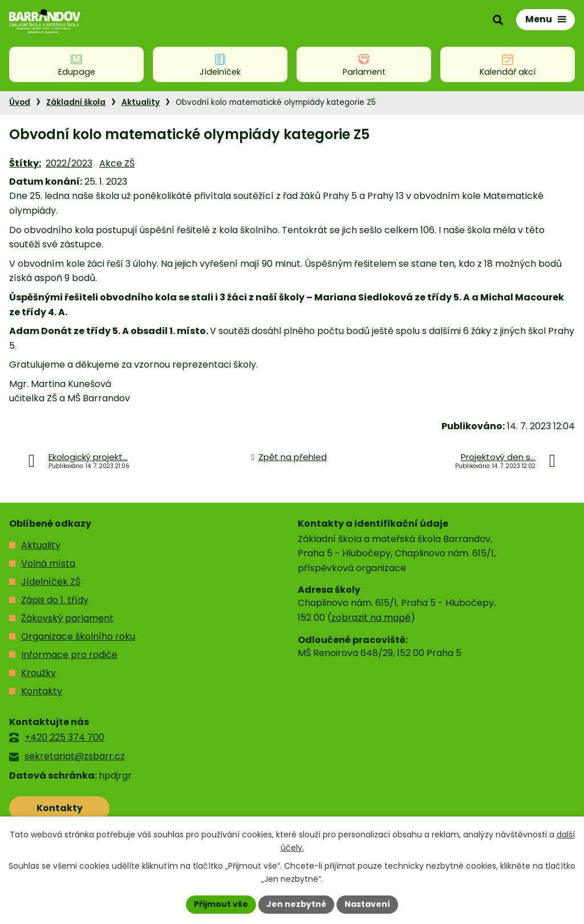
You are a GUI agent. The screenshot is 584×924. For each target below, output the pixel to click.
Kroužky (38, 673)
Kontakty (42, 691)
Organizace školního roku (78, 636)
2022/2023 (69, 163)
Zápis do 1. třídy (55, 600)
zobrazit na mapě (371, 618)
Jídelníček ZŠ (51, 582)
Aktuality (141, 102)
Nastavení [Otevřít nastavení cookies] (367, 904)
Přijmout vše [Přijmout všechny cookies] (221, 904)
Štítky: (25, 163)
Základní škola (76, 102)
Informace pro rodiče (69, 655)
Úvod (20, 102)
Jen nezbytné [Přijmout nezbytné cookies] (296, 904)
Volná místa (48, 563)
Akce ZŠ (117, 163)
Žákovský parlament (67, 618)
